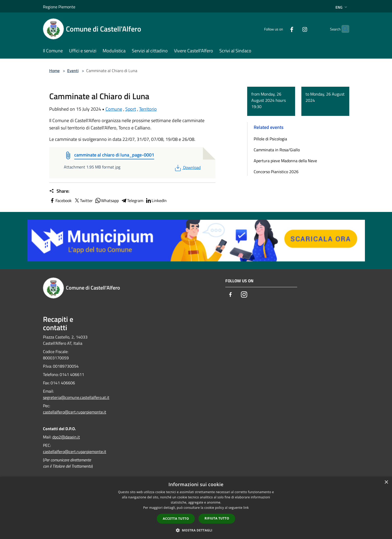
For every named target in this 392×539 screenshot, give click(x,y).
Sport (131, 109)
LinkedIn (156, 200)
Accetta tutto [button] (176, 519)
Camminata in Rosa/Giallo (277, 150)
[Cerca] (343, 29)
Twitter (83, 200)
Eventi (73, 71)
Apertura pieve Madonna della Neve (285, 161)
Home (54, 71)
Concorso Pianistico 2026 (276, 172)
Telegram (132, 200)
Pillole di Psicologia (270, 139)
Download (187, 167)
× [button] (386, 482)
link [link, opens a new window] (246, 508)
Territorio (148, 109)
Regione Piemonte (59, 7)
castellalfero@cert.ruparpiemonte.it (75, 412)
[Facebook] (282, 29)
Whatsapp (107, 200)
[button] (196, 530)
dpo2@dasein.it (66, 437)
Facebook (60, 200)
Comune (114, 109)
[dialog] (196, 508)
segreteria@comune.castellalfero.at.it (76, 397)
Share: (59, 191)
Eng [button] (342, 7)
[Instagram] (295, 29)
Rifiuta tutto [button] (217, 518)
